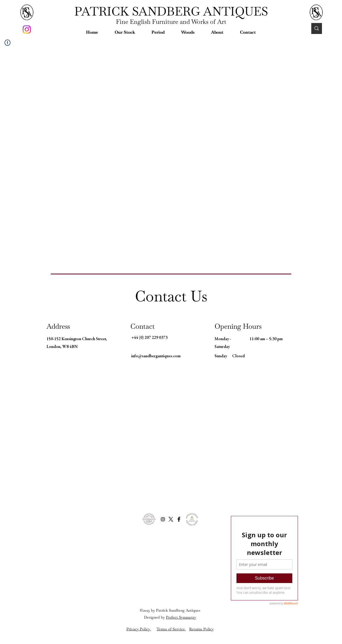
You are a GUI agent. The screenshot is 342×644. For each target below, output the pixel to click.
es (199, 610)
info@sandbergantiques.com (156, 356)
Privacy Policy (139, 629)
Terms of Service (171, 629)
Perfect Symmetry (181, 617)
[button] (125, 32)
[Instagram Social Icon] (163, 519)
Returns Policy (201, 629)
